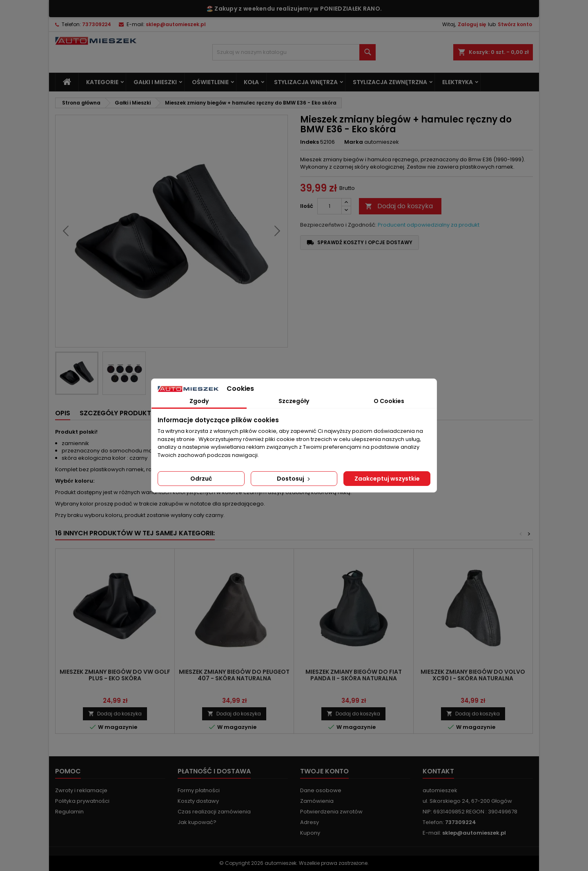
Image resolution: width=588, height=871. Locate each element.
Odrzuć (201, 479)
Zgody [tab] (199, 401)
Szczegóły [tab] (294, 401)
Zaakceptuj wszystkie (387, 479)
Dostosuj (294, 479)
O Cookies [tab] (389, 401)
